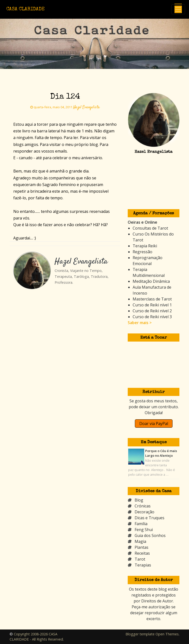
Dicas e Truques (150, 518)
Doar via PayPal (154, 424)
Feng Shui (144, 530)
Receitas (142, 553)
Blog (139, 500)
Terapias (143, 565)
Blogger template (140, 634)
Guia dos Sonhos (150, 535)
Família (141, 524)
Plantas (142, 547)
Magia (140, 541)
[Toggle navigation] (178, 9)
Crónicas (143, 506)
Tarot (140, 559)
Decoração (144, 512)
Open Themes (167, 634)
